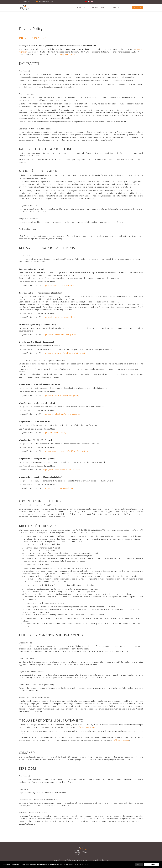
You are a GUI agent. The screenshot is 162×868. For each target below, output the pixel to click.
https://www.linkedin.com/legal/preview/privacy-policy (65, 353)
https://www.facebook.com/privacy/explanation (62, 414)
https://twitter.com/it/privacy (54, 433)
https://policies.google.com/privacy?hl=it (59, 285)
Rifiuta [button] (139, 865)
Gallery (104, 7)
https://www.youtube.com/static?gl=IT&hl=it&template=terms (67, 451)
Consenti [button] (151, 865)
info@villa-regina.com (46, 2)
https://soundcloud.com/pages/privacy (59, 488)
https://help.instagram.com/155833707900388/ (61, 470)
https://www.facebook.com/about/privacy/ (60, 335)
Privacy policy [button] (82, 864)
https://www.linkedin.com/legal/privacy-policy (61, 396)
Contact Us (116, 7)
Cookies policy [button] (70, 864)
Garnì (87, 7)
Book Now (138, 7)
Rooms (95, 7)
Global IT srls (105, 860)
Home (79, 7)
